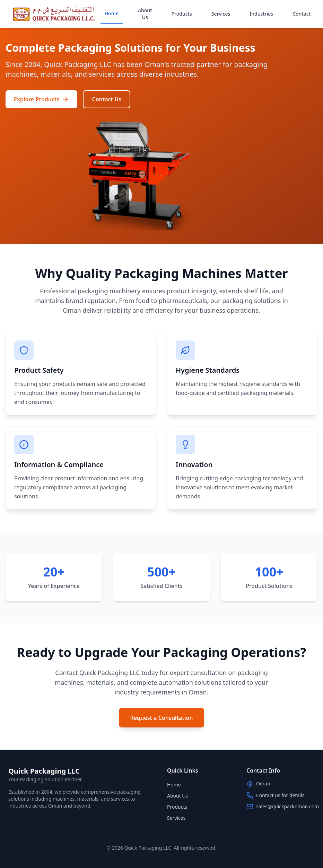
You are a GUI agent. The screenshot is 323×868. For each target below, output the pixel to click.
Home (112, 13)
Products (182, 14)
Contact (302, 14)
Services (221, 14)
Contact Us (107, 99)
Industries (261, 14)
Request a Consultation (161, 718)
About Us (145, 14)
